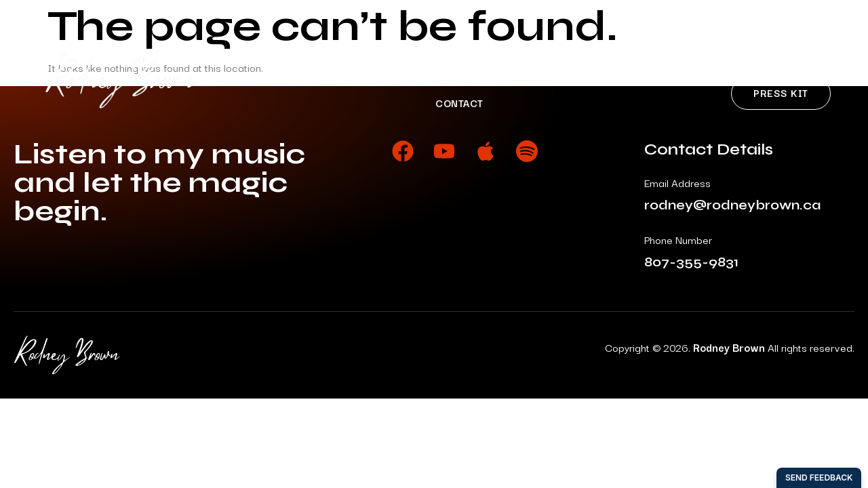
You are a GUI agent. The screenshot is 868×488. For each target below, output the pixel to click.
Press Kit (781, 93)
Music (399, 76)
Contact (459, 103)
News (536, 76)
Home (266, 76)
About (331, 76)
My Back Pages (626, 76)
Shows (469, 76)
